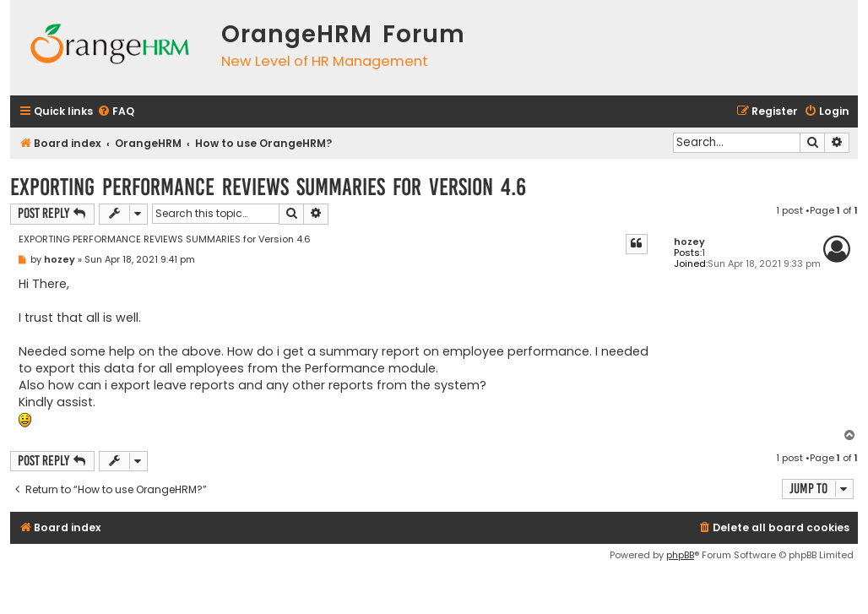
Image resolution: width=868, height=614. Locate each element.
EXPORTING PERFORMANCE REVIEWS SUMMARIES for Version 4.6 (268, 187)
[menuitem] (116, 112)
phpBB (680, 555)
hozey (689, 242)
